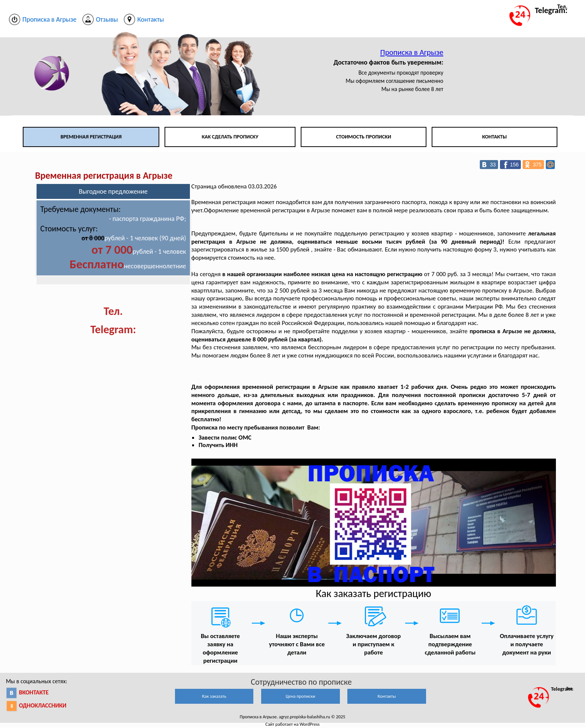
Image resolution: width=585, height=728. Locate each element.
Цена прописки (301, 696)
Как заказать (214, 696)
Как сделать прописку (230, 137)
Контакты (494, 137)
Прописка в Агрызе (412, 52)
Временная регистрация (91, 137)
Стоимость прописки (364, 137)
